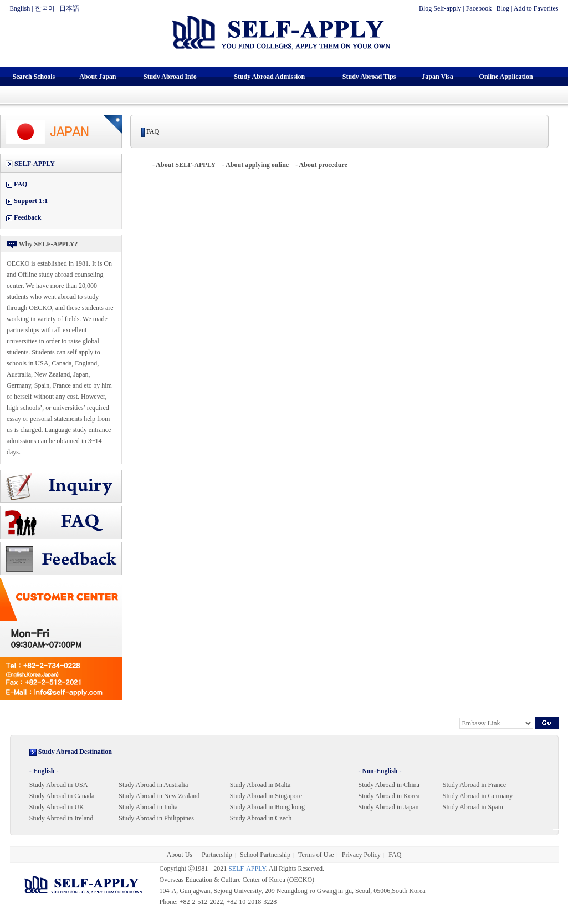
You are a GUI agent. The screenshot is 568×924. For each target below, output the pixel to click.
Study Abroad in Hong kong (267, 807)
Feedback (27, 217)
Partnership (217, 855)
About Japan (98, 77)
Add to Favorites (536, 8)
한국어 (45, 8)
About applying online (257, 165)
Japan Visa (437, 77)
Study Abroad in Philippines (156, 818)
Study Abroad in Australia (153, 785)
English (20, 8)
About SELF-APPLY (185, 165)
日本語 (69, 8)
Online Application (506, 77)
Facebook (479, 8)
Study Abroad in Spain (473, 807)
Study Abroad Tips (369, 77)
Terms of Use (316, 855)
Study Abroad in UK (57, 807)
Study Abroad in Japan (388, 807)
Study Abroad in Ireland (62, 818)
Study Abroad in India (148, 807)
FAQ (21, 184)
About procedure (323, 165)
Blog (503, 8)
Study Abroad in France (474, 785)
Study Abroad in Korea (389, 796)
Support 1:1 (31, 201)
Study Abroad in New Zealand (159, 796)
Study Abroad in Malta (260, 785)
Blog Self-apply (440, 8)
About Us (180, 855)
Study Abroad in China (388, 785)
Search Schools (34, 77)
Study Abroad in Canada (62, 796)
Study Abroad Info (170, 77)
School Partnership (265, 855)
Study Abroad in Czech (261, 818)
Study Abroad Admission (269, 77)
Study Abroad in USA (59, 785)
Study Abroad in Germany (478, 796)
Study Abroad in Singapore (266, 796)
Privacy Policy (361, 855)
